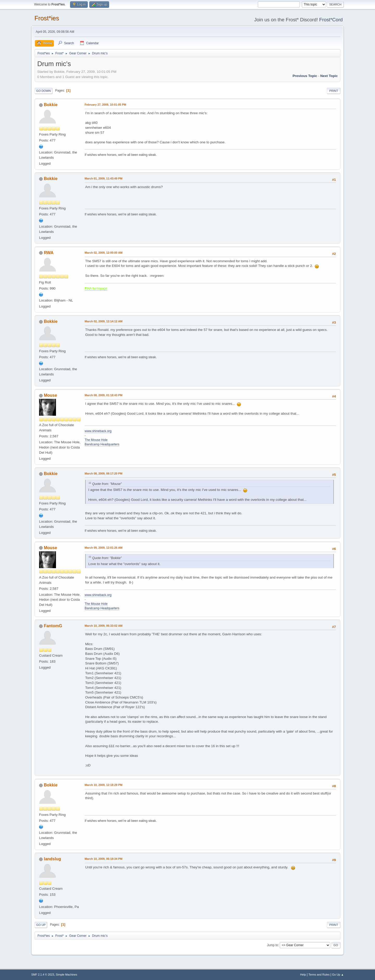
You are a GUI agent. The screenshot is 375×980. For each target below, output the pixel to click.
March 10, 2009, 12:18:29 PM (104, 785)
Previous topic (305, 76)
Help (303, 975)
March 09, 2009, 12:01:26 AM (104, 548)
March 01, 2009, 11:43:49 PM (104, 178)
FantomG (53, 626)
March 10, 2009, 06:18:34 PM (104, 859)
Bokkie (51, 105)
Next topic (329, 76)
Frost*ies (47, 18)
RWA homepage (96, 289)
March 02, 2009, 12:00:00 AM (104, 253)
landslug (52, 859)
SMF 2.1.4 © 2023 (43, 975)
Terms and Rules (319, 975)
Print (334, 91)
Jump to (273, 945)
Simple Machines (66, 975)
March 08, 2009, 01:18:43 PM (104, 395)
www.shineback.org (98, 431)
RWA (49, 253)
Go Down (43, 91)
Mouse (50, 395)
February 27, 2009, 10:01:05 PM (105, 105)
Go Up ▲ (338, 975)
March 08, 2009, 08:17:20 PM (104, 473)
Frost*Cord (331, 20)
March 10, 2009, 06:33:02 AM (104, 626)
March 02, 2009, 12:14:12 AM (104, 321)
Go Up (41, 925)
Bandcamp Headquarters (102, 444)
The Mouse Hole (96, 440)
